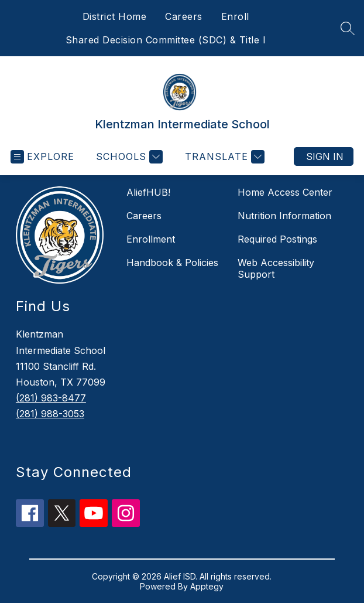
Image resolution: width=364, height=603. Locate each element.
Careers (184, 16)
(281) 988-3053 (50, 414)
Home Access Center (285, 192)
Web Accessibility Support (276, 268)
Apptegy (207, 586)
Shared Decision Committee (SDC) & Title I (166, 40)
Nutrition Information (284, 216)
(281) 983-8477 (51, 398)
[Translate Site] (223, 157)
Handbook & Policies (172, 263)
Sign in (325, 156)
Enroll (235, 16)
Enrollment (151, 239)
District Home (115, 16)
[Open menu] (42, 157)
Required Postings (277, 239)
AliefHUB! (148, 192)
